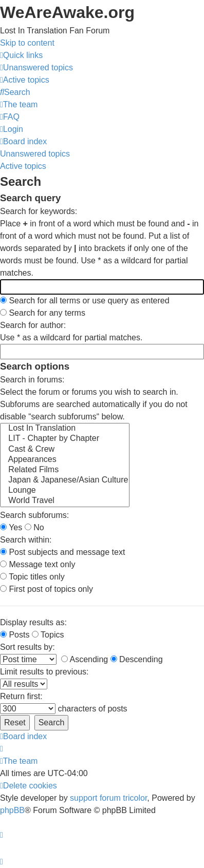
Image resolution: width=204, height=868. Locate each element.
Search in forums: (32, 380)
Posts (15, 635)
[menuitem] (36, 67)
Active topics (23, 166)
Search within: (26, 540)
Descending (137, 659)
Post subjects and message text (62, 552)
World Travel (65, 501)
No (34, 527)
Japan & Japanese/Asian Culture (65, 480)
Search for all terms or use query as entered (85, 301)
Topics (48, 635)
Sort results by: (27, 647)
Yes (11, 527)
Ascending (85, 659)
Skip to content (27, 43)
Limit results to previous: (44, 672)
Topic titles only (32, 577)
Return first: (21, 696)
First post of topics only (47, 589)
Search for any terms (43, 313)
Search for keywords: (39, 211)
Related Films (65, 470)
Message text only (38, 564)
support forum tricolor (108, 798)
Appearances (65, 460)
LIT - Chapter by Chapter (65, 439)
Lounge (65, 491)
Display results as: (33, 622)
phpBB (12, 810)
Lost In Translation (65, 429)
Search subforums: (34, 515)
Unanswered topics (35, 154)
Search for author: (33, 325)
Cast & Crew (65, 450)
